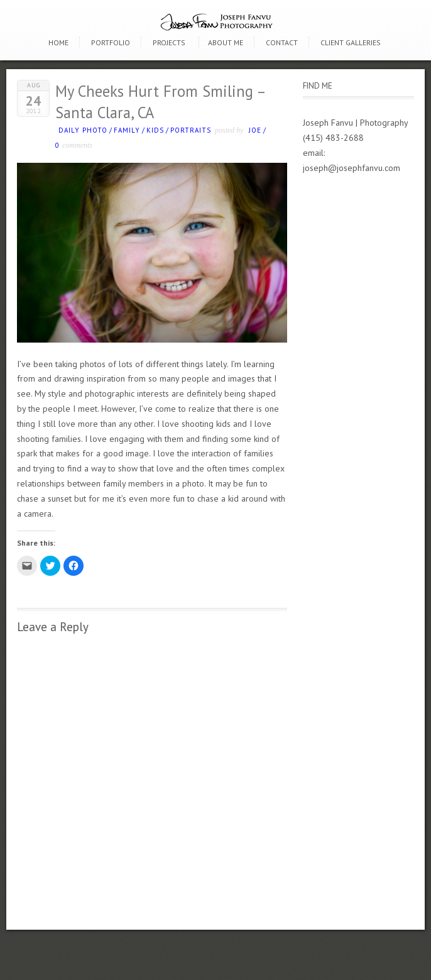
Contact (282, 42)
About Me (226, 42)
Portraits (191, 130)
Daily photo (83, 130)
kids (155, 130)
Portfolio (111, 42)
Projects (169, 42)
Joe (255, 130)
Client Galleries (351, 42)
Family (127, 130)
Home (58, 42)
